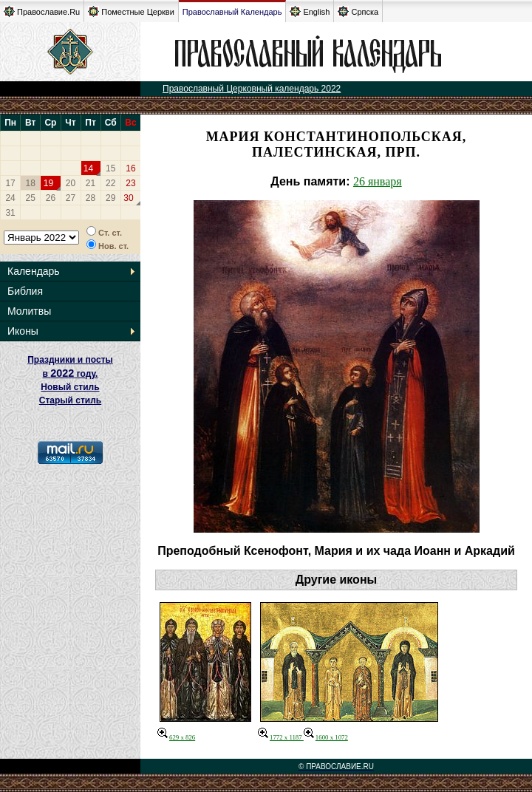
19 (48, 183)
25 (31, 198)
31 (10, 213)
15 (110, 168)
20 (71, 183)
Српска (358, 11)
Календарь (34, 271)
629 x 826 (176, 737)
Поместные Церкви (131, 11)
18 (31, 183)
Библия (25, 291)
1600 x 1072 (326, 737)
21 (91, 183)
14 (88, 168)
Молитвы (29, 311)
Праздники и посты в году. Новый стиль (70, 373)
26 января (378, 181)
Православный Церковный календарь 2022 (252, 89)
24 (10, 198)
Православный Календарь (232, 12)
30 (128, 198)
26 (51, 198)
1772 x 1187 (281, 737)
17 (10, 183)
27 (71, 198)
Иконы (23, 331)
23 (130, 183)
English (310, 11)
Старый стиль (70, 400)
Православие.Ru (42, 11)
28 (91, 198)
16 (130, 168)
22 (110, 183)
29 (110, 198)
